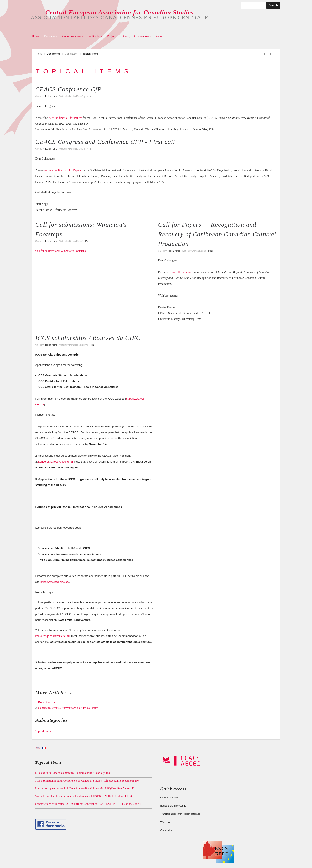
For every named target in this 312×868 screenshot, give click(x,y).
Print (89, 97)
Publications (95, 36)
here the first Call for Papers (65, 118)
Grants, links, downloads (136, 36)
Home (36, 36)
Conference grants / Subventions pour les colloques (68, 708)
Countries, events (72, 36)
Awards (160, 36)
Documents (51, 36)
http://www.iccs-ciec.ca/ (55, 582)
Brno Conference (48, 702)
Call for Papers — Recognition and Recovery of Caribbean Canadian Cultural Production (217, 234)
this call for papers (182, 272)
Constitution (72, 54)
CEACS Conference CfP (68, 89)
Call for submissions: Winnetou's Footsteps (61, 251)
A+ (265, 54)
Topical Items (51, 96)
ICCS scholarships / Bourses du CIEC (88, 338)
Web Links (166, 822)
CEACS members (170, 798)
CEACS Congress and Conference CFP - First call (105, 142)
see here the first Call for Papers (62, 170)
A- (275, 54)
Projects (112, 36)
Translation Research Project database (180, 814)
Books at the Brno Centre (173, 806)
